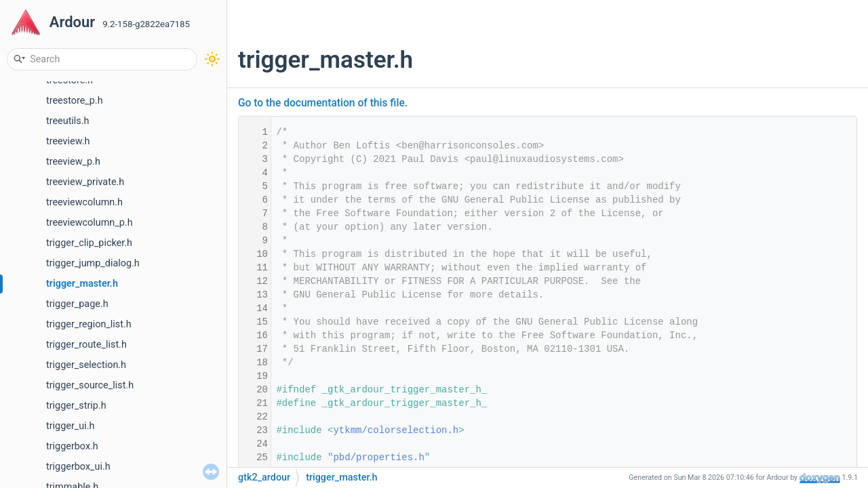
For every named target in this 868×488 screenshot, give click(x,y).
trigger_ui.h (70, 426)
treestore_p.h (75, 101)
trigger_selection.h (86, 365)
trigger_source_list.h (90, 385)
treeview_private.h (85, 182)
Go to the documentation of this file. (323, 103)
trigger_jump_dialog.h (93, 263)
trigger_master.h (82, 284)
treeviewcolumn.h (84, 202)
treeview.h (68, 141)
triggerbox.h (72, 446)
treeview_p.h (73, 162)
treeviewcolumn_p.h (90, 223)
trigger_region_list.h (89, 324)
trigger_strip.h (76, 406)
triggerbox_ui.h (78, 467)
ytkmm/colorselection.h (396, 430)
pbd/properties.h (378, 457)
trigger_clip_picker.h (89, 243)
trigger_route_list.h (86, 345)
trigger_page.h (77, 304)
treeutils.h (68, 121)
